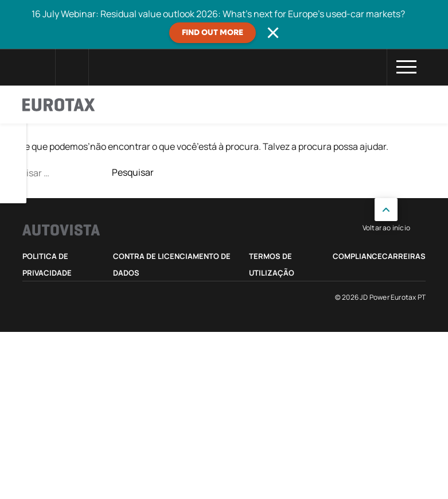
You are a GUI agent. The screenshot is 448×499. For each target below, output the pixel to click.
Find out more (213, 33)
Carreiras (404, 256)
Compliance (357, 256)
